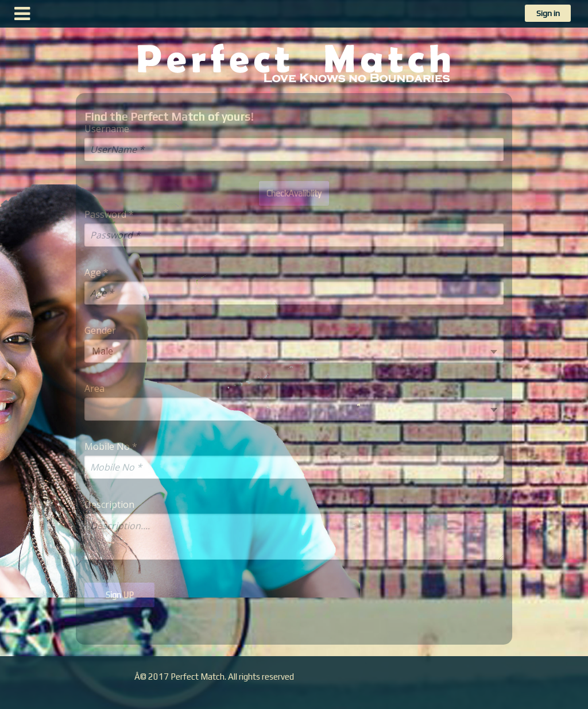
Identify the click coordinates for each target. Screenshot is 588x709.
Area (94, 389)
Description (109, 505)
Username (107, 129)
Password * (109, 215)
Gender (100, 331)
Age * (96, 273)
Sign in (548, 13)
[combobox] (294, 351)
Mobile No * (111, 447)
